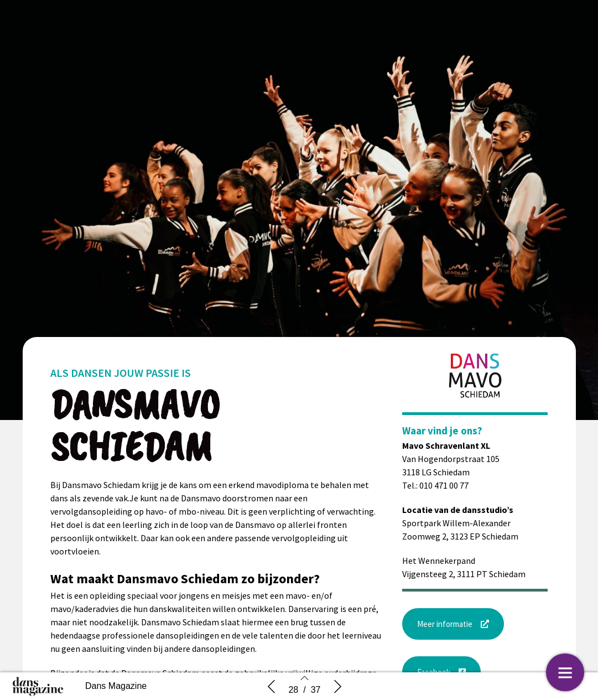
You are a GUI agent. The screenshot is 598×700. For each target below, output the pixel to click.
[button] (453, 624)
